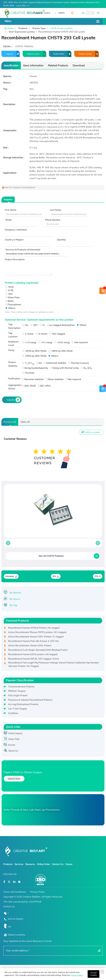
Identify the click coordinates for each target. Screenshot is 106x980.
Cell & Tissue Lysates (61, 28)
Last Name (56, 210)
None (10, 287)
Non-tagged (57, 334)
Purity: (12, 350)
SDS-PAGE (29, 386)
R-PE (10, 290)
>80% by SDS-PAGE (34, 351)
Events (12, 745)
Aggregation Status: (15, 387)
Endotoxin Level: (13, 343)
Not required (80, 342)
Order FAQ (14, 739)
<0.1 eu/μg (45, 342)
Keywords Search (42, 13)
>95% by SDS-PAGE (34, 356)
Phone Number (53, 220)
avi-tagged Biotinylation (61, 325)
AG (39, 363)
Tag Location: (13, 335)
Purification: (14, 379)
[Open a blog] (19, 882)
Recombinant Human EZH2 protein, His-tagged (33, 655)
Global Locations (16, 935)
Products (8, 864)
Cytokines (13, 713)
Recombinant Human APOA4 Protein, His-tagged (34, 629)
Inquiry (13, 54)
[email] (98, 13)
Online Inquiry (15, 733)
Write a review (91, 432)
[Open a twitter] (9, 882)
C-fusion (28, 334)
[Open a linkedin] (14, 882)
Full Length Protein (18, 695)
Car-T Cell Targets (18, 709)
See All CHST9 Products (51, 556)
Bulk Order (62, 54)
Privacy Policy (77, 975)
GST (34, 325)
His (25, 325)
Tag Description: (14, 326)
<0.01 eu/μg (62, 342)
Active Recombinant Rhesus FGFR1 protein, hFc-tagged (37, 633)
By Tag (13, 605)
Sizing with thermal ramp (65, 368)
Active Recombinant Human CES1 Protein (30, 646)
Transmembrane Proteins (21, 687)
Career (69, 864)
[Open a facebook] (4, 882)
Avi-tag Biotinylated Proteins (23, 704)
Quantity (62, 240)
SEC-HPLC (44, 386)
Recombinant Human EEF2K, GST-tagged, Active (34, 660)
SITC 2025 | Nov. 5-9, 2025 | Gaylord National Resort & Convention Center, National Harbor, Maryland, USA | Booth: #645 (52, 4)
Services (19, 864)
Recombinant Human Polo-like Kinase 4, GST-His (34, 642)
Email (9, 220)
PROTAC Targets (17, 691)
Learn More (21, 6)
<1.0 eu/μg (29, 342)
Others (10, 308)
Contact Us (58, 864)
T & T (28, 363)
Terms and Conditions (15, 892)
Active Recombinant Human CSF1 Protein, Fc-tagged (36, 637)
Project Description (15, 259)
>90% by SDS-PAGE (61, 351)
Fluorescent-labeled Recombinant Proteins (30, 700)
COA (96, 576)
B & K (86, 368)
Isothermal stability (55, 363)
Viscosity (28, 373)
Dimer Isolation (55, 379)
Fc (42, 325)
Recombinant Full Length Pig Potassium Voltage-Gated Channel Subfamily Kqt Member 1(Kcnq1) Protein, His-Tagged (54, 665)
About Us (13, 751)
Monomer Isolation (33, 379)
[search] (72, 13)
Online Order (89, 54)
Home (10, 28)
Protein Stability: (13, 364)
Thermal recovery (79, 363)
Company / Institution (16, 230)
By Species (15, 593)
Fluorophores (13, 304)
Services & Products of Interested (23, 250)
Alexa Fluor (13, 297)
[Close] (94, 974)
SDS (54, 576)
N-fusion (42, 334)
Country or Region (14, 240)
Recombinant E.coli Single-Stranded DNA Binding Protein (38, 651)
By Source (15, 599)
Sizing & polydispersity (35, 368)
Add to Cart (37, 54)
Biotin (10, 301)
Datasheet (10, 576)
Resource (30, 864)
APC (9, 294)
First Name (11, 210)
